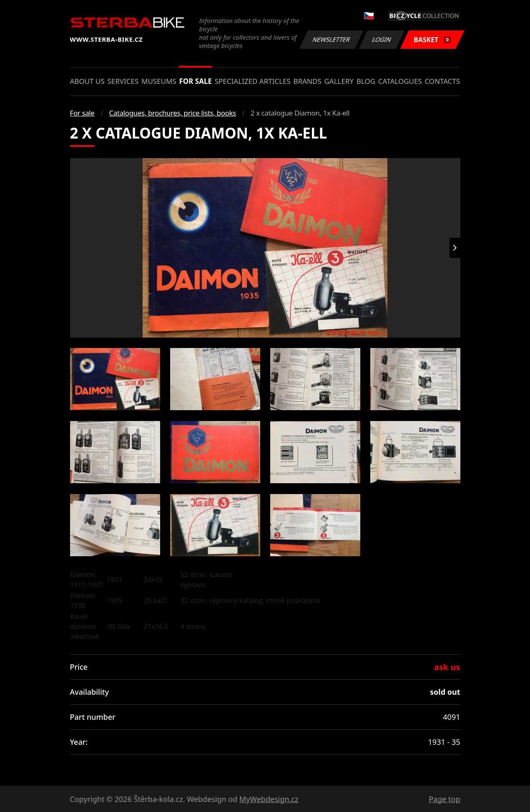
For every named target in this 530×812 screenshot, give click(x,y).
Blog (366, 81)
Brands (308, 81)
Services (123, 81)
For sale (195, 81)
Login (382, 39)
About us (87, 81)
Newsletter (332, 39)
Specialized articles (253, 81)
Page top (444, 799)
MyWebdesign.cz (269, 799)
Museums (159, 81)
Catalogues (400, 81)
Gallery (339, 81)
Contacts (442, 81)
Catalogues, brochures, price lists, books (173, 113)
